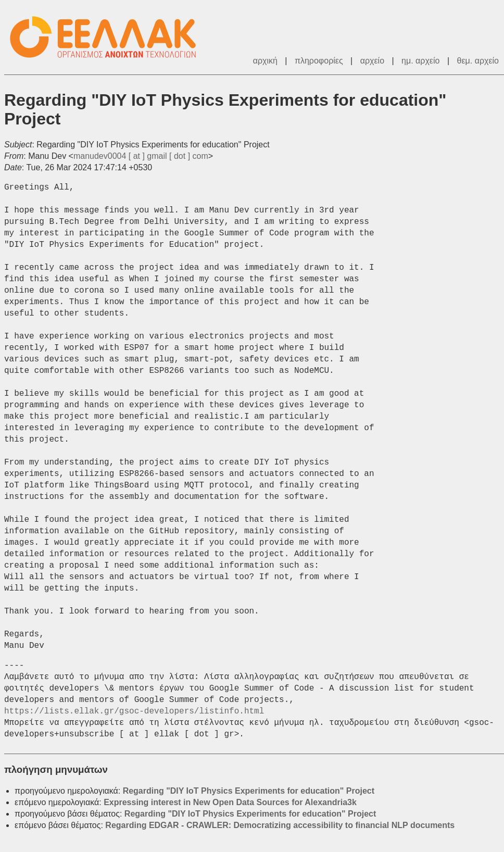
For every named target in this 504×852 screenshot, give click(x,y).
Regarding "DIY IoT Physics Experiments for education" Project (249, 791)
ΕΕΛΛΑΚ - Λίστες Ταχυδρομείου (108, 37)
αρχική (265, 61)
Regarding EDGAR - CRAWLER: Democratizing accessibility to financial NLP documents (280, 825)
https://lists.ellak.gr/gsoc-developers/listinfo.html (134, 711)
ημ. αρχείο (420, 61)
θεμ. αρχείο (478, 61)
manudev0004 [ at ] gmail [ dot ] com (141, 156)
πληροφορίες (319, 61)
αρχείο (372, 61)
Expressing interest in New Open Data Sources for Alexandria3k (230, 802)
